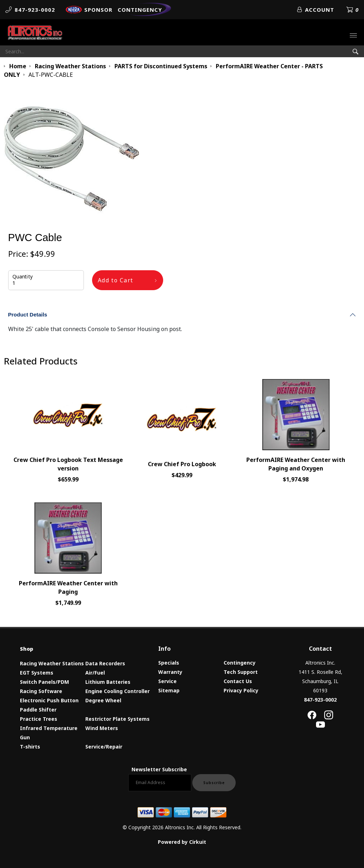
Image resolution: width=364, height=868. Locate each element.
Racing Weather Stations (52, 663)
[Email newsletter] (160, 783)
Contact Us (238, 681)
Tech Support (241, 672)
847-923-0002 (320, 700)
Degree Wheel (103, 700)
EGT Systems (37, 673)
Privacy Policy (241, 690)
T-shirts (30, 747)
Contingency (240, 663)
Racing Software (41, 691)
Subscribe (214, 783)
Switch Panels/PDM (44, 682)
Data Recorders (105, 663)
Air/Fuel (95, 673)
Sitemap (169, 690)
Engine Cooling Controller (117, 691)
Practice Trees (39, 719)
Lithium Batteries (108, 682)
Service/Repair (104, 747)
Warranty (170, 672)
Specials (169, 663)
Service (167, 681)
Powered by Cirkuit (182, 842)
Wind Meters (102, 728)
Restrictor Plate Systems (117, 719)
